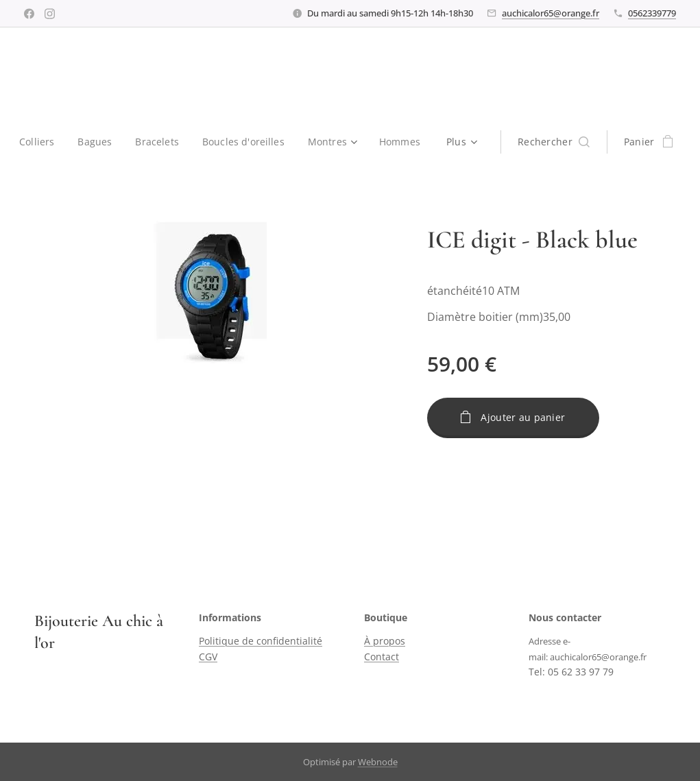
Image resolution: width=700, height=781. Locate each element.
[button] (556, 142)
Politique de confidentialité (261, 641)
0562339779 (652, 13)
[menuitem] (41, 142)
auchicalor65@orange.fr (551, 13)
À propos (385, 641)
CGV (208, 657)
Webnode (378, 762)
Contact (382, 657)
